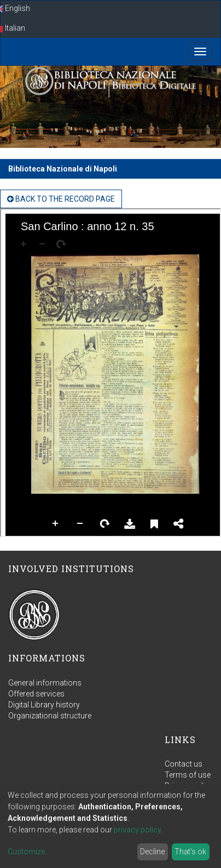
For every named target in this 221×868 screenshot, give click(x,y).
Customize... (29, 852)
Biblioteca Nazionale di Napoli (63, 169)
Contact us (184, 764)
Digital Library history (44, 705)
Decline (152, 852)
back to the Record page (61, 199)
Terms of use (188, 775)
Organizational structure (50, 716)
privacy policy (137, 830)
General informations (45, 683)
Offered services (36, 694)
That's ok (190, 852)
